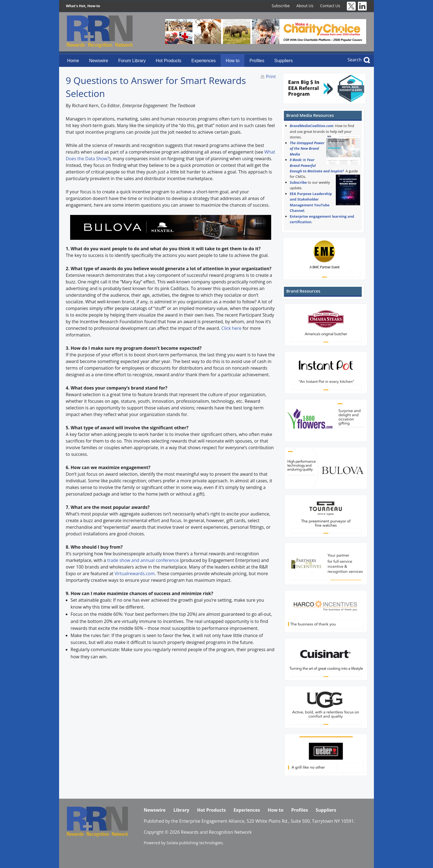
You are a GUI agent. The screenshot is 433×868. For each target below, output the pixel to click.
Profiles (257, 61)
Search (355, 60)
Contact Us (330, 6)
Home (73, 61)
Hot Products (168, 61)
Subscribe (281, 6)
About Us (305, 6)
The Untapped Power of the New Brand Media (307, 148)
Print (271, 77)
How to (233, 61)
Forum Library (132, 61)
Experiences (204, 61)
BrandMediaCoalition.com (311, 126)
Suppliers (283, 61)
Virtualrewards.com (135, 574)
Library (181, 810)
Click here (232, 328)
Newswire (98, 61)
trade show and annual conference (143, 560)
